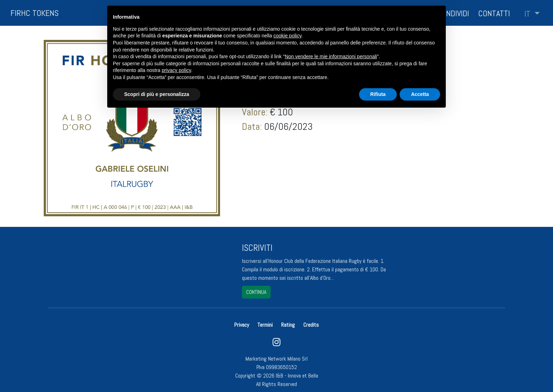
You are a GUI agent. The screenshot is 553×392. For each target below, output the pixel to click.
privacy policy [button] (177, 70)
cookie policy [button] (287, 36)
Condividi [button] (453, 13)
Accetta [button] (420, 94)
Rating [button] (288, 325)
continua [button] (256, 292)
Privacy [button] (242, 325)
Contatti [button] (494, 13)
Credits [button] (311, 325)
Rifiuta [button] (378, 94)
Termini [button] (265, 325)
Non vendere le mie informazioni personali (331, 56)
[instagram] (276, 344)
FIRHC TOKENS (35, 13)
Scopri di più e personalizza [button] (157, 94)
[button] (532, 14)
